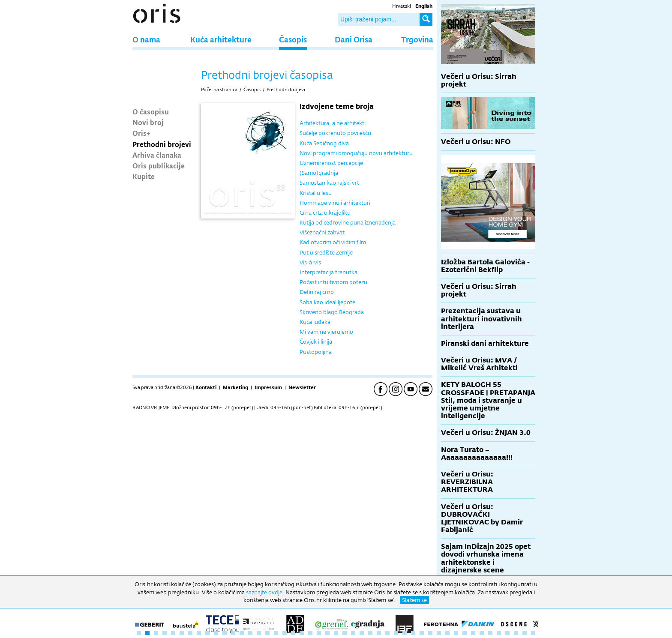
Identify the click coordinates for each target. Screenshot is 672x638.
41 (482, 633)
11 (225, 633)
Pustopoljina (316, 352)
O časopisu (151, 111)
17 (276, 633)
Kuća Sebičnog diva (324, 143)
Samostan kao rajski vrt (329, 183)
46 (525, 633)
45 (516, 633)
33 (413, 633)
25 (345, 633)
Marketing (235, 387)
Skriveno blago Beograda (332, 312)
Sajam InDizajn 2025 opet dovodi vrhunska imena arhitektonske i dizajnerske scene (486, 558)
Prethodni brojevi (162, 144)
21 (310, 633)
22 (319, 633)
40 (473, 633)
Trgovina (417, 39)
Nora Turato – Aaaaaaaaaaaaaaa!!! (477, 454)
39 (465, 633)
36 (439, 633)
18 (285, 633)
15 (259, 633)
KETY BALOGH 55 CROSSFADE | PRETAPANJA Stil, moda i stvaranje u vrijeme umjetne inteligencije (488, 400)
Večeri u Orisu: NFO (476, 142)
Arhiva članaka (157, 155)
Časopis (293, 39)
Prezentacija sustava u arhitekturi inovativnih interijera (481, 319)
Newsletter (302, 387)
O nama (146, 39)
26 (353, 633)
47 (533, 633)
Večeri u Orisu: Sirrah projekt (479, 80)
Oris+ (141, 133)
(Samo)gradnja (319, 173)
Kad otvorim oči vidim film (333, 242)
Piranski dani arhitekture (485, 343)
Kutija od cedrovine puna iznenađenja (348, 222)
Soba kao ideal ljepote (327, 302)
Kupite (144, 176)
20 (302, 633)
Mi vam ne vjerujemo (326, 332)
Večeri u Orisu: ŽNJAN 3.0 (486, 433)
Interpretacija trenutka (328, 272)
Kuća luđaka (315, 322)
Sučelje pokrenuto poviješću (335, 133)
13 (242, 633)
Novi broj (148, 122)
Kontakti (206, 387)
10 (216, 633)
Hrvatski (402, 6)
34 (422, 633)
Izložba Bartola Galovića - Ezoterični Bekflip (485, 266)
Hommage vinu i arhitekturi (335, 203)
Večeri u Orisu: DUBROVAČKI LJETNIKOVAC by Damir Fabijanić (482, 518)
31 (396, 633)
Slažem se (414, 600)
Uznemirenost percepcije (331, 163)
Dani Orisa (354, 39)
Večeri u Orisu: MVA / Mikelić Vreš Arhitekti (479, 364)
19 (293, 633)
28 (370, 633)
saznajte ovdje (264, 592)
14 (250, 633)
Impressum (268, 387)
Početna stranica (219, 90)
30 (387, 633)
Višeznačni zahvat (322, 232)
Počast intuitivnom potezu (333, 282)
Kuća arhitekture (221, 39)
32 (405, 633)
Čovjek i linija (316, 341)
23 (327, 633)
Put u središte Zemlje (326, 252)
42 (490, 633)
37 (447, 633)
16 (267, 633)
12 (233, 633)
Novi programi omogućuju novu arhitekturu (356, 153)
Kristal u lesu (316, 193)
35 (430, 633)
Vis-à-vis (310, 262)
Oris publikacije (159, 165)
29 (379, 633)
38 (456, 633)
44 (507, 633)
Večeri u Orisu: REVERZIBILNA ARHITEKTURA (467, 482)
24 (336, 633)
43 (499, 633)
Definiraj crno (317, 292)
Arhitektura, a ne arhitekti (333, 123)
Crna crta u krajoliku (325, 213)
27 (362, 633)
